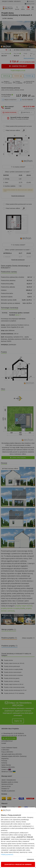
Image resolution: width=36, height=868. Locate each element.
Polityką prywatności (7, 854)
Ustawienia (30, 859)
